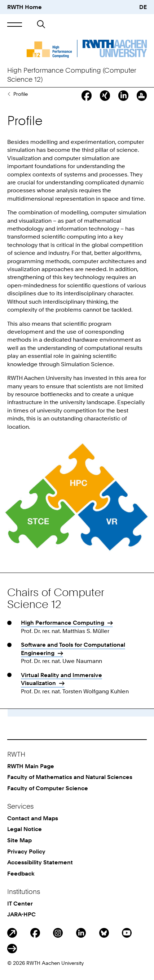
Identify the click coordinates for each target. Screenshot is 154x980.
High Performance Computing (63, 622)
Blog (12, 933)
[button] (15, 25)
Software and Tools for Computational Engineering (73, 649)
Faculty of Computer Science (48, 788)
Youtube (127, 933)
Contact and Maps (33, 818)
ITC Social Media (12, 949)
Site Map (19, 840)
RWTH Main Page (31, 766)
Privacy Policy (26, 851)
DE (143, 7)
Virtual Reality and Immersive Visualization (61, 679)
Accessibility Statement (40, 862)
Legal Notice (25, 829)
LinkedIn (81, 933)
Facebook (35, 933)
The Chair (9, 94)
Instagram (58, 933)
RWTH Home (25, 7)
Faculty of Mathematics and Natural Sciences (70, 777)
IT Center (20, 903)
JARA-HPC (21, 914)
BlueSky (104, 933)
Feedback (21, 873)
